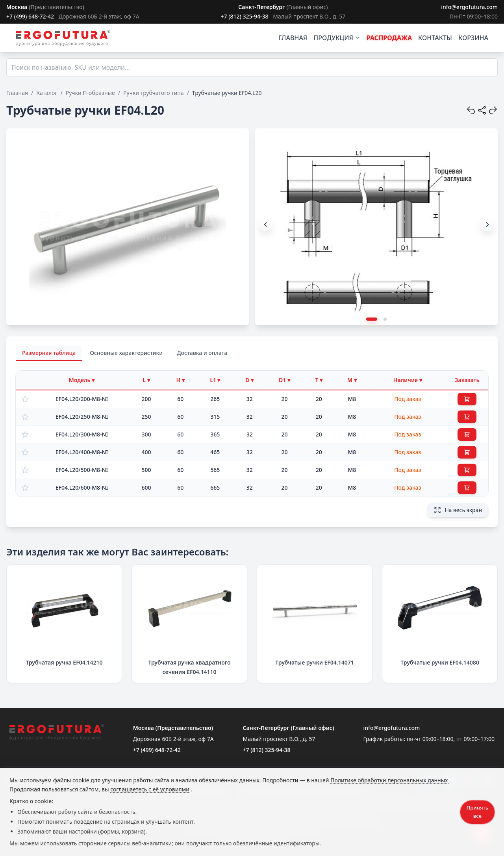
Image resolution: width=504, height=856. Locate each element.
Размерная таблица (49, 353)
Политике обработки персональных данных (390, 780)
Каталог (47, 93)
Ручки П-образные (90, 93)
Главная (17, 93)
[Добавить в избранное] (25, 399)
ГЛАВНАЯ (293, 38)
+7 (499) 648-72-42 (30, 16)
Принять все (477, 812)
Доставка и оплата (202, 353)
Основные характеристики (126, 353)
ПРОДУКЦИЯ (337, 38)
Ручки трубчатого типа (154, 93)
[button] (487, 225)
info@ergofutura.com (469, 7)
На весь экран (458, 510)
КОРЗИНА (473, 38)
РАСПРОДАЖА (389, 38)
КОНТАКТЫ (435, 38)
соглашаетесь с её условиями (150, 789)
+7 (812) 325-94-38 (244, 16)
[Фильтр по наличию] (408, 380)
